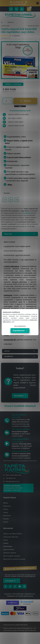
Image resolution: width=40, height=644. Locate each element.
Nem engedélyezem (20, 326)
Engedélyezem (19, 331)
